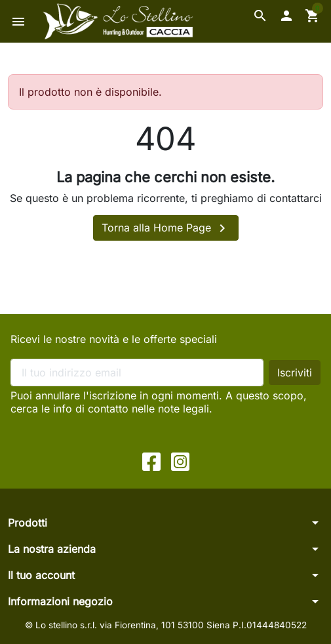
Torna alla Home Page (166, 228)
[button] (260, 16)
